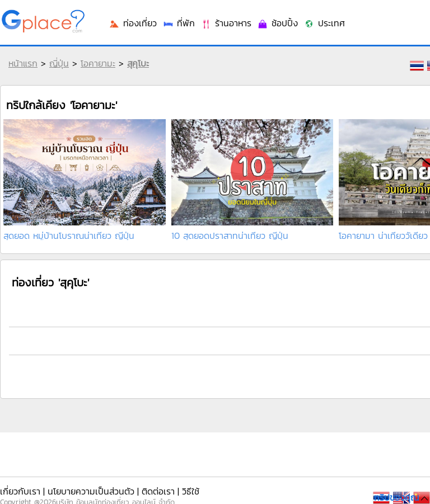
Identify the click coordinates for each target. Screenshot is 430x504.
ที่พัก (179, 23)
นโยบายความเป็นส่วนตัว (91, 491)
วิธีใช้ (191, 491)
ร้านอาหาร (226, 23)
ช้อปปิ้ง (277, 23)
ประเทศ (324, 23)
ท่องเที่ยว (133, 23)
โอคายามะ (98, 63)
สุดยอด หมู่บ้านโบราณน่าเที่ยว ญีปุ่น (69, 235)
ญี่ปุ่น (59, 63)
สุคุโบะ (138, 63)
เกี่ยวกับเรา (20, 491)
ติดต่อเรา (158, 491)
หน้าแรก (23, 63)
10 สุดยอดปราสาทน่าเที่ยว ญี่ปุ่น (230, 235)
